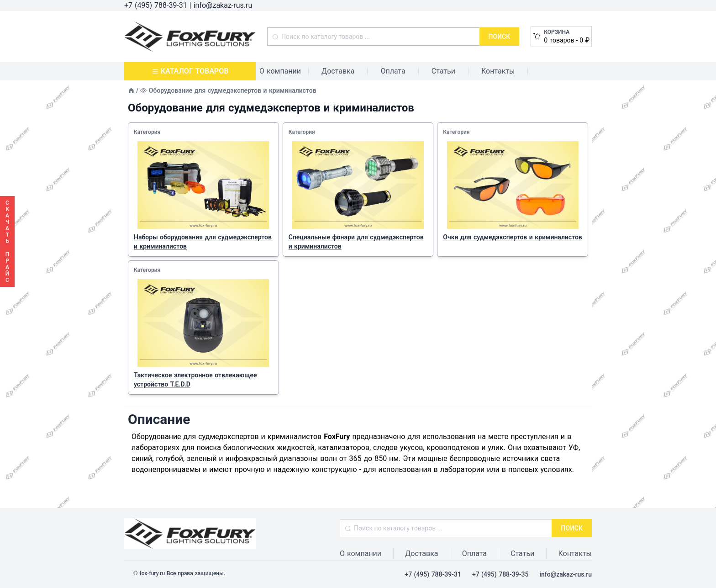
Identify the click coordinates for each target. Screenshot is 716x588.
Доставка (338, 71)
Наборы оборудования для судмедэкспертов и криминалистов (203, 242)
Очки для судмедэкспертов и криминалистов (512, 237)
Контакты (498, 71)
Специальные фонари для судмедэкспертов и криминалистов (356, 242)
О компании (280, 71)
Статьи (443, 71)
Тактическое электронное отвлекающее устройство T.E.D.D (195, 380)
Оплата (393, 71)
